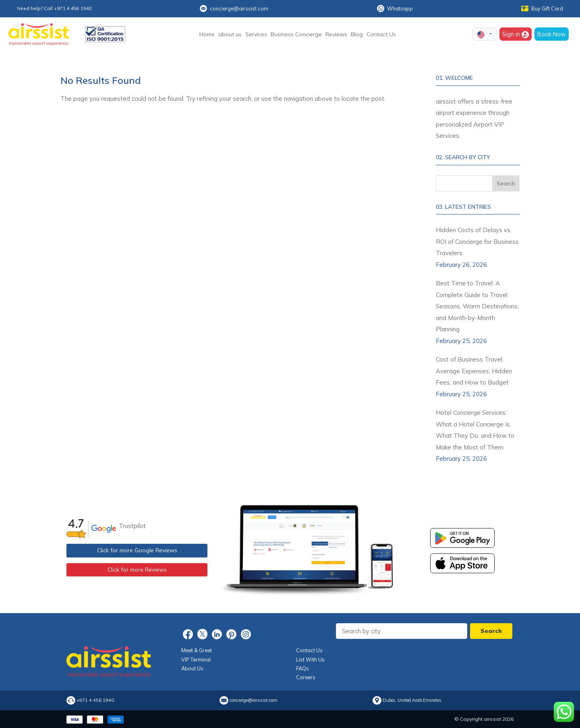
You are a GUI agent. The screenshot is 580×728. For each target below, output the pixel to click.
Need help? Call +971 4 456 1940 (54, 8)
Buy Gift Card (542, 8)
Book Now (552, 34)
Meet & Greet (197, 650)
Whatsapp (395, 8)
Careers (306, 677)
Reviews (336, 34)
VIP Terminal (196, 659)
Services (256, 34)
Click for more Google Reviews (137, 550)
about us (230, 34)
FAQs (302, 668)
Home (207, 34)
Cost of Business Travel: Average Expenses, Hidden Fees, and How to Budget (474, 371)
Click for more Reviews (137, 570)
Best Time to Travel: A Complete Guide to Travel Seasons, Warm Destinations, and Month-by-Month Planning (477, 306)
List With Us (310, 659)
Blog (357, 34)
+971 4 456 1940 (95, 700)
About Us (192, 668)
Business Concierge (296, 34)
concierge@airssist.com (234, 8)
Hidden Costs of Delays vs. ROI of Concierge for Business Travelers (477, 241)
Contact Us (381, 34)
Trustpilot (132, 526)
